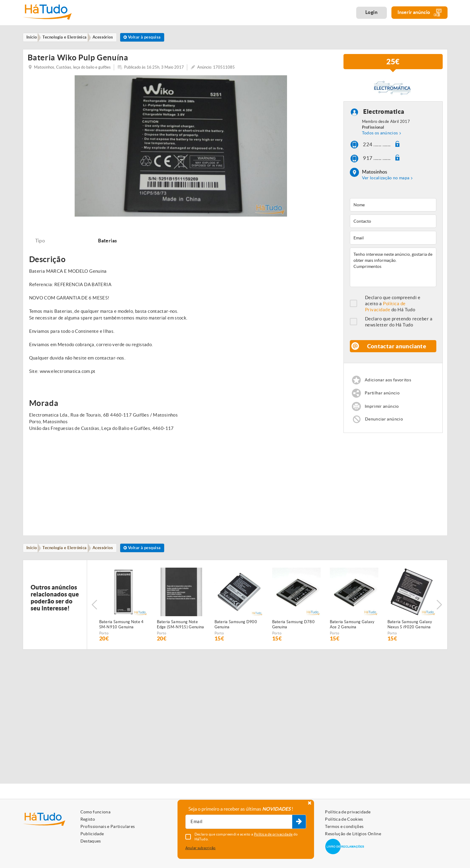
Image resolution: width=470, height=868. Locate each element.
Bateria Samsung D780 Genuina (294, 631)
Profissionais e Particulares (108, 826)
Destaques (91, 841)
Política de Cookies (344, 819)
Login (372, 12)
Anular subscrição (201, 848)
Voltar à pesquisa (150, 37)
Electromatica (384, 115)
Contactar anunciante (397, 350)
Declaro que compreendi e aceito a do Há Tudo (393, 307)
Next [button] (440, 611)
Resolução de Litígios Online (353, 834)
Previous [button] (94, 611)
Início (33, 554)
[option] (181, 150)
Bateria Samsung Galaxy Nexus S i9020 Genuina (410, 631)
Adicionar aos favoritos (389, 384)
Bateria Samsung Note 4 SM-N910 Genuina (122, 631)
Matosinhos (375, 176)
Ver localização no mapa (386, 182)
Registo (88, 819)
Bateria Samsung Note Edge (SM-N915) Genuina (181, 631)
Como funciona (96, 812)
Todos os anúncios (380, 137)
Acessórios (108, 554)
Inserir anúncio (419, 13)
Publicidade (92, 834)
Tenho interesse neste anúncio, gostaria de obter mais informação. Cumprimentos (393, 271)
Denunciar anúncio (385, 424)
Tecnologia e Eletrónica (68, 554)
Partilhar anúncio (383, 398)
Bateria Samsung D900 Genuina (236, 631)
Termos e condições (344, 826)
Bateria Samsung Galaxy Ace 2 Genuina (352, 631)
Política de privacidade (348, 812)
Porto (104, 639)
